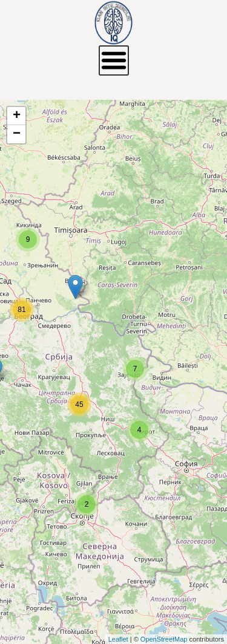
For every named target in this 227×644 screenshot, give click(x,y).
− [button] (17, 134)
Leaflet (118, 639)
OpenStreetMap (164, 639)
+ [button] (17, 116)
